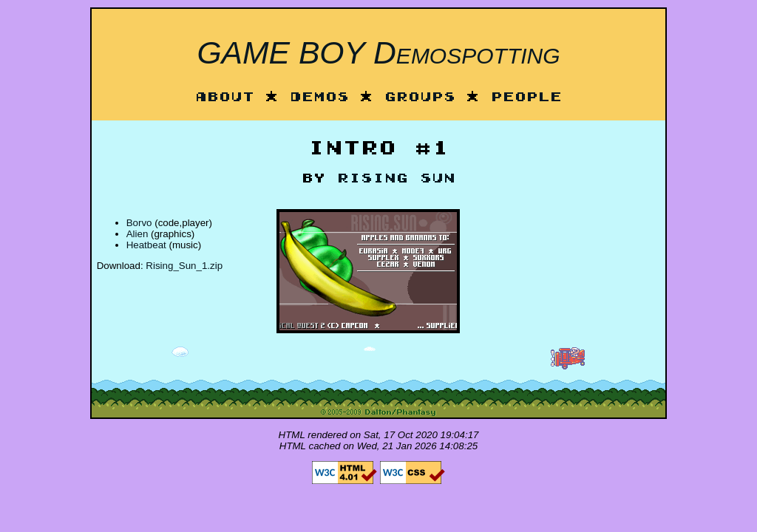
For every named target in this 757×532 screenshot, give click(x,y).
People (526, 98)
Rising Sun (396, 179)
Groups (420, 98)
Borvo (139, 223)
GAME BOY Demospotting (378, 52)
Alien (138, 234)
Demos (319, 98)
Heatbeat (146, 245)
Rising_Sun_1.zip (184, 266)
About (225, 98)
